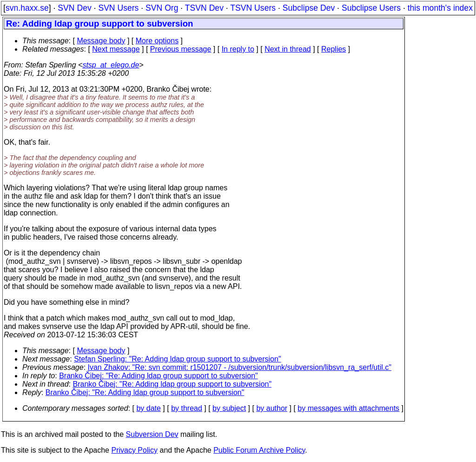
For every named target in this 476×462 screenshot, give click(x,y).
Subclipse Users (371, 8)
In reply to (238, 49)
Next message (116, 49)
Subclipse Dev (309, 8)
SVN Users (118, 8)
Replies (334, 49)
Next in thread (288, 49)
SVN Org (162, 8)
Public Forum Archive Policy (259, 450)
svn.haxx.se (27, 8)
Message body (101, 41)
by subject (229, 408)
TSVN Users (253, 8)
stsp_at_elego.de (111, 65)
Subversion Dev (152, 434)
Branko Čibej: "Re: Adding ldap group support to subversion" (159, 376)
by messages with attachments (348, 408)
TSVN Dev (204, 8)
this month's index (440, 8)
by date (148, 408)
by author (272, 408)
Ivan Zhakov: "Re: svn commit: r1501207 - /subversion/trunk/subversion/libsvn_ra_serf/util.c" (240, 367)
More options (157, 41)
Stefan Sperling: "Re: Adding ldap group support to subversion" (177, 359)
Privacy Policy (134, 450)
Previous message (181, 49)
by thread (187, 408)
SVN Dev (74, 8)
